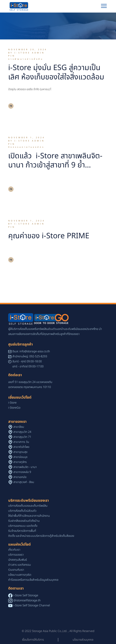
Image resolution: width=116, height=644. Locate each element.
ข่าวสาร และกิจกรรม (20, 565)
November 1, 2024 (27, 138)
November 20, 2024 (28, 50)
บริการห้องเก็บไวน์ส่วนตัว (22, 511)
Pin (12, 56)
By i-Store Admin (27, 53)
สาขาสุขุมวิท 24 (22, 432)
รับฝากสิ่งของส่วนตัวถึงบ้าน (24, 521)
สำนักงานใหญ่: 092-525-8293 (30, 356)
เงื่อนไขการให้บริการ (33, 640)
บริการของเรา (16, 555)
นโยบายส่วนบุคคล (83, 640)
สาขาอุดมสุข (20, 452)
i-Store (12, 403)
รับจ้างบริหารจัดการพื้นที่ (22, 531)
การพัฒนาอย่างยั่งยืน (26, 59)
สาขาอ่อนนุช (20, 457)
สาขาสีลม (19, 427)
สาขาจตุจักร (20, 462)
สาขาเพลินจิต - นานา (25, 467)
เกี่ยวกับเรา (14, 550)
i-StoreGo (14, 408)
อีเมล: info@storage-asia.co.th (31, 351)
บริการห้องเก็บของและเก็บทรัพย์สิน (28, 506)
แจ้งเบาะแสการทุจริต (20, 575)
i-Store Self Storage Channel (32, 605)
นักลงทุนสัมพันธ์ (18, 560)
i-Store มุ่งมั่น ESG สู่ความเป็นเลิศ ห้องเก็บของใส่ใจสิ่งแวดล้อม (56, 72)
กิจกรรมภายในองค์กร (26, 147)
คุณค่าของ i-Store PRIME (49, 236)
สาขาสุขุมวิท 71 (22, 437)
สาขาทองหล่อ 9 (22, 472)
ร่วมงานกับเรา (16, 570)
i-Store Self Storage (26, 595)
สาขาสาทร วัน (21, 442)
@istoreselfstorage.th (27, 600)
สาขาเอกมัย (20, 477)
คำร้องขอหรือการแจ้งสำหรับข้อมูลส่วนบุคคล (33, 580)
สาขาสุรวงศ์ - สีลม (24, 482)
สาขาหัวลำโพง (21, 447)
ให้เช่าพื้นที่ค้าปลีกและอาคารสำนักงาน (29, 516)
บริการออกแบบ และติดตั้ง (23, 526)
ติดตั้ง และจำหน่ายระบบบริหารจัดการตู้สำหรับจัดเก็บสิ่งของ (41, 536)
